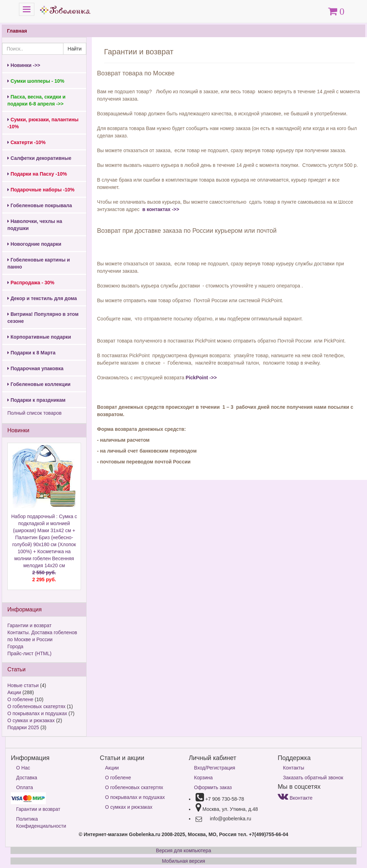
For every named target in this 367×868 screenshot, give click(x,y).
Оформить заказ (213, 787)
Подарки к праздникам (36, 400)
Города (15, 646)
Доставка (27, 778)
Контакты (293, 768)
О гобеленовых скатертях (36, 706)
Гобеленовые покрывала (40, 205)
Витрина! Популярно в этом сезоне (43, 318)
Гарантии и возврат (29, 625)
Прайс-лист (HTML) (29, 653)
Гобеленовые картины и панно (39, 263)
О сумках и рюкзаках (31, 720)
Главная (17, 31)
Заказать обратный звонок (313, 778)
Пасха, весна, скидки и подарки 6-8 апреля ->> (36, 100)
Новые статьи (23, 685)
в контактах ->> (160, 209)
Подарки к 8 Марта (31, 353)
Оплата (25, 787)
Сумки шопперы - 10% (36, 81)
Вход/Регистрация (215, 768)
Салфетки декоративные (39, 158)
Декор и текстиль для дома (42, 298)
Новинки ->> (24, 65)
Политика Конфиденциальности (41, 822)
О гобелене (20, 699)
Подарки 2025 (23, 727)
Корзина (203, 778)
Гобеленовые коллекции (39, 384)
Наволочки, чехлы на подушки (35, 225)
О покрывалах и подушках (37, 713)
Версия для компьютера (183, 850)
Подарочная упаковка (35, 368)
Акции (14, 692)
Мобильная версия (183, 861)
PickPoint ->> (201, 378)
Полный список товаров (35, 413)
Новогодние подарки (34, 244)
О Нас (23, 768)
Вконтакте (295, 798)
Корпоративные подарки (39, 337)
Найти (75, 49)
